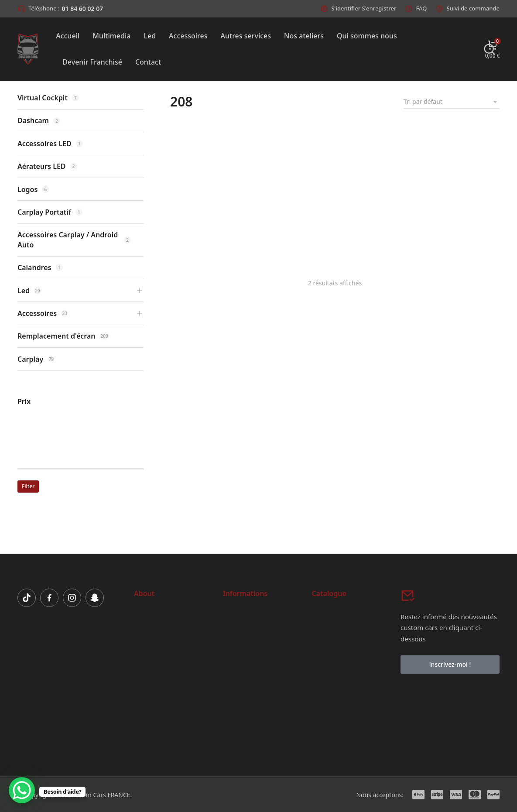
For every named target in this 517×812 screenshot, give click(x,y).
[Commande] (452, 102)
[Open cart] (493, 49)
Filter (28, 486)
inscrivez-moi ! (450, 664)
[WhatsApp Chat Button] (22, 790)
